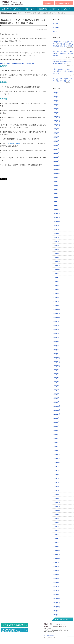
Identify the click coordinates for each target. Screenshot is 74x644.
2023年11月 (56, 217)
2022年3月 (56, 298)
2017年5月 (56, 531)
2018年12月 (56, 454)
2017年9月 (56, 514)
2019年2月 (56, 446)
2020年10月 (56, 366)
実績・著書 (43, 9)
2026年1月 (56, 113)
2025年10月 (56, 125)
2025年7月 (56, 137)
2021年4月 (56, 342)
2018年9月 (56, 466)
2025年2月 (56, 157)
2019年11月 (56, 410)
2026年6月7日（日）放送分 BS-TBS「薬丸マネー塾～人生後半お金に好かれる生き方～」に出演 (63, 44)
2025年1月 (56, 161)
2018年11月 (56, 458)
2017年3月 (56, 539)
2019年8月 (56, 422)
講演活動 (55, 24)
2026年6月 (56, 93)
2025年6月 (56, 141)
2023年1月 (56, 257)
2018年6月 (56, 478)
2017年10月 (56, 510)
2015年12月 (56, 599)
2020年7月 (56, 378)
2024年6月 (56, 189)
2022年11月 (56, 265)
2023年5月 (56, 241)
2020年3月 (56, 394)
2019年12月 (56, 406)
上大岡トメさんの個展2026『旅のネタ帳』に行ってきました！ (62, 80)
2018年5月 (56, 482)
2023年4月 (56, 245)
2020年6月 (56, 382)
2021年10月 (56, 318)
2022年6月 (56, 286)
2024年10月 (56, 173)
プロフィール (19, 9)
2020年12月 (56, 358)
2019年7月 (56, 426)
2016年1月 (56, 595)
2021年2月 (56, 350)
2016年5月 (56, 579)
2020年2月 (56, 398)
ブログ (67, 9)
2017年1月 (56, 547)
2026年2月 (56, 109)
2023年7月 (56, 233)
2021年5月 (56, 338)
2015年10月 (56, 607)
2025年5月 (56, 145)
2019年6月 (56, 430)
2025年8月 (56, 133)
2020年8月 (56, 374)
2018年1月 (56, 498)
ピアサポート (57, 28)
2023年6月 (56, 237)
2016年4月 (56, 583)
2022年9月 (56, 274)
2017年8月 (56, 518)
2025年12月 (56, 117)
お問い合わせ (49, 3)
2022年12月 (56, 261)
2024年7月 (56, 185)
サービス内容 (31, 9)
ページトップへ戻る (62, 619)
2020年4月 (56, 390)
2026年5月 (56, 97)
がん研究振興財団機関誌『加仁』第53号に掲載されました (63, 62)
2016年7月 (56, 571)
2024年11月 (56, 169)
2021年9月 (56, 322)
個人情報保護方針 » (50, 636)
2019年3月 (56, 442)
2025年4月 (56, 149)
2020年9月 (56, 370)
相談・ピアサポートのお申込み (14, 625)
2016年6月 (56, 575)
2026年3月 (56, 105)
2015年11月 (56, 603)
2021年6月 (56, 334)
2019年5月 (56, 434)
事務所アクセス (55, 9)
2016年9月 (56, 563)
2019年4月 (56, 438)
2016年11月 (56, 555)
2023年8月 (56, 229)
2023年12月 (56, 213)
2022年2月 (56, 302)
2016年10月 (56, 559)
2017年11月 (56, 506)
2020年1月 (56, 402)
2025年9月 (56, 129)
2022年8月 (56, 278)
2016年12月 (56, 551)
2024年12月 (56, 165)
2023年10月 (56, 221)
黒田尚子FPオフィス (12, 3)
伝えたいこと (7, 9)
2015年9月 (56, 611)
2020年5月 (56, 386)
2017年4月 (56, 535)
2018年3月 (56, 490)
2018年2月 (56, 494)
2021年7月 (56, 330)
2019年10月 (56, 414)
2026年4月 (56, 101)
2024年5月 (56, 193)
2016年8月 (56, 567)
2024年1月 (56, 209)
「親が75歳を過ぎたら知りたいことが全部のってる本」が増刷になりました (63, 71)
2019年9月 (56, 418)
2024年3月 (56, 201)
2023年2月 (56, 253)
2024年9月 (56, 177)
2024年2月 (56, 205)
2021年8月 (56, 326)
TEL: (64, 3)
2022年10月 (56, 270)
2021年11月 (56, 314)
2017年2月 (56, 543)
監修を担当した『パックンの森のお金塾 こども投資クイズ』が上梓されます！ (63, 54)
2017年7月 (56, 522)
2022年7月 (56, 282)
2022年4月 (56, 294)
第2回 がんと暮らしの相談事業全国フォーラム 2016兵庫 (17, 64)
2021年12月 (56, 310)
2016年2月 (56, 591)
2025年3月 (56, 153)
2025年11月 (56, 121)
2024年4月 (56, 197)
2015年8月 (56, 615)
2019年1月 (56, 450)
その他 (55, 32)
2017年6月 (56, 527)
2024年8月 (56, 181)
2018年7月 (56, 474)
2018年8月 (56, 470)
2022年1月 (56, 306)
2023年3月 (56, 249)
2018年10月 (56, 462)
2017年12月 (56, 502)
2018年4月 (56, 486)
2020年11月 (56, 362)
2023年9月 (56, 225)
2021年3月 (56, 346)
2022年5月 (56, 290)
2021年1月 (56, 354)
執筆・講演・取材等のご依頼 (14, 630)
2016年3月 (56, 587)
